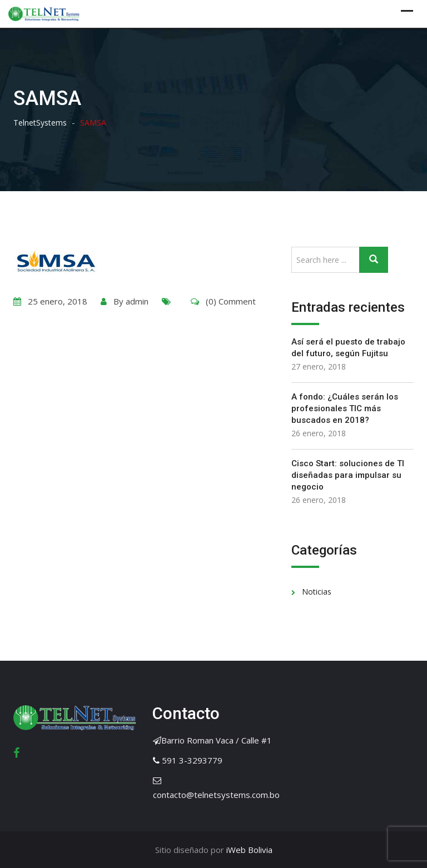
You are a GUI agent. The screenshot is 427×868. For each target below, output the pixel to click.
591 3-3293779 (192, 760)
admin (137, 301)
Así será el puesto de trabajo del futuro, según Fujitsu (348, 348)
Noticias (317, 592)
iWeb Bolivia (248, 850)
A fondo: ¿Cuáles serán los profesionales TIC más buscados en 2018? (345, 408)
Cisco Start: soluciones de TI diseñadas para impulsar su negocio (348, 475)
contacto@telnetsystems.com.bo (216, 795)
